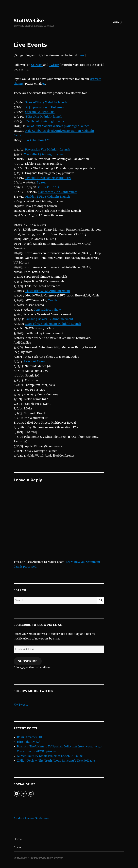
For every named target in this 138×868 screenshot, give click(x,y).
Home (18, 839)
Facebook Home (34, 361)
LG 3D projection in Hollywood (45, 107)
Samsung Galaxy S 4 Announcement (49, 319)
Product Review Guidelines (31, 818)
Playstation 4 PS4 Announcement (48, 291)
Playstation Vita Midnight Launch (48, 149)
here (81, 55)
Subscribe (28, 661)
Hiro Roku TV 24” (29, 742)
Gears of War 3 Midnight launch (46, 102)
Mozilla (53, 300)
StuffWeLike (29, 21)
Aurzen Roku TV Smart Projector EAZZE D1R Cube (50, 756)
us (44, 84)
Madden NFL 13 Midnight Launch (48, 197)
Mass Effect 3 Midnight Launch (45, 154)
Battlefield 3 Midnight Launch (46, 121)
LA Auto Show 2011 (38, 140)
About (18, 847)
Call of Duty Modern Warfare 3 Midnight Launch (58, 126)
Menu (117, 22)
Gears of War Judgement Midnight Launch (53, 324)
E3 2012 (42, 182)
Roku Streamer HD (29, 737)
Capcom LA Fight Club (40, 112)
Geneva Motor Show (47, 310)
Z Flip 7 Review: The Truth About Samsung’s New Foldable (56, 761)
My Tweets (21, 705)
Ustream (37, 65)
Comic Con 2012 (49, 187)
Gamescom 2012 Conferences (58, 192)
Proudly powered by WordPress (46, 858)
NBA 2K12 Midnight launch (44, 117)
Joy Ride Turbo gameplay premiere (48, 178)
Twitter (54, 65)
